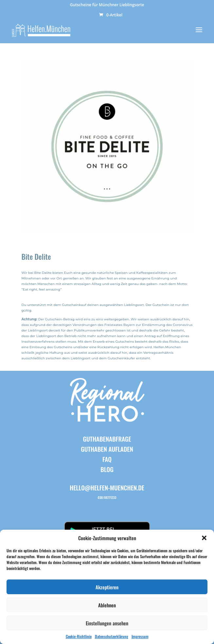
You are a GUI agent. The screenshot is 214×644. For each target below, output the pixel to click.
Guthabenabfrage (107, 439)
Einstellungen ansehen (107, 623)
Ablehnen (107, 605)
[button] (204, 538)
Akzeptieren (107, 587)
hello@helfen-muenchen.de (107, 487)
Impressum (140, 636)
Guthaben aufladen (107, 449)
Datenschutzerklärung (112, 636)
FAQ (107, 459)
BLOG (107, 469)
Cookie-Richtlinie (79, 636)
